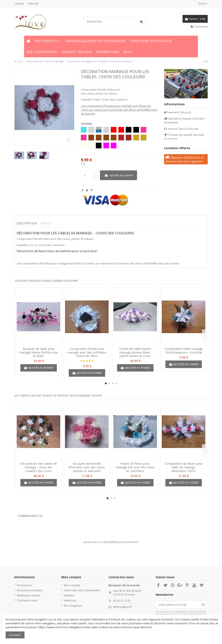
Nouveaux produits (30, 590)
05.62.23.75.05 (122, 601)
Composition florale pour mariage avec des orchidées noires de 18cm (87, 352)
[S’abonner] (203, 605)
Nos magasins (73, 606)
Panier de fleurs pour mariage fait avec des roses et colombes (135, 467)
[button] (48, 41)
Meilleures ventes (29, 595)
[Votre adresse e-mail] (177, 605)
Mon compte (72, 585)
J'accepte (15, 635)
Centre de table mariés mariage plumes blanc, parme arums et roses (135, 352)
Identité (69, 595)
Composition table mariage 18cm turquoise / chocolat (184, 351)
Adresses (70, 600)
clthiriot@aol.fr (122, 607)
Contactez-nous (27, 600)
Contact (19, 4)
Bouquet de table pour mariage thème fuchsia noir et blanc (39, 352)
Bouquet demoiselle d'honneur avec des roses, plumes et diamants (87, 467)
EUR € (203, 4)
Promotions (24, 585)
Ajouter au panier (119, 175)
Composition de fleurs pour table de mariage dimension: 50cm (184, 467)
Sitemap (33, 4)
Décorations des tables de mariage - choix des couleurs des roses (39, 467)
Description (27, 223)
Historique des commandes (82, 590)
